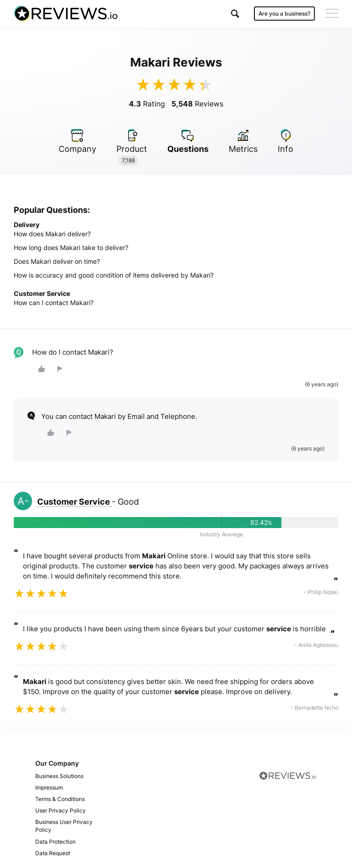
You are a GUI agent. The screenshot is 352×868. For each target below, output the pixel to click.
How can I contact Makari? (54, 303)
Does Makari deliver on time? (57, 261)
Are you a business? (284, 14)
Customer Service (74, 502)
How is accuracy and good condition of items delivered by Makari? (114, 275)
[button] (235, 14)
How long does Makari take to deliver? (71, 248)
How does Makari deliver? (52, 234)
